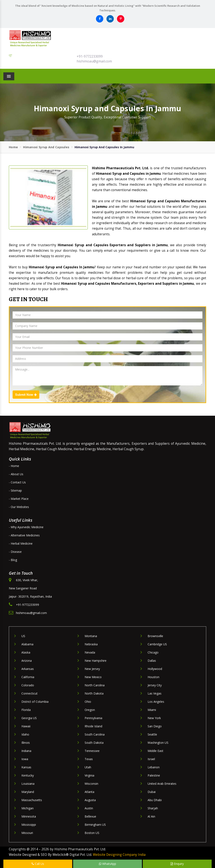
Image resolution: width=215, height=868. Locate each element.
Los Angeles (156, 702)
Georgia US (29, 718)
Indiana (26, 751)
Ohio (88, 702)
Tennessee (92, 751)
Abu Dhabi (155, 800)
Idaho (25, 734)
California (28, 677)
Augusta (90, 800)
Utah (88, 767)
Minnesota (29, 816)
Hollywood (155, 669)
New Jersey (92, 669)
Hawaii (26, 726)
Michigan (28, 808)
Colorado (28, 685)
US (23, 636)
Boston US (92, 833)
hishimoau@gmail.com (94, 61)
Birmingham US (95, 825)
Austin (89, 808)
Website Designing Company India (119, 855)
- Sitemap (15, 490)
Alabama (27, 644)
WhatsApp (107, 864)
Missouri (27, 833)
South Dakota (94, 743)
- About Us (16, 474)
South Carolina (95, 734)
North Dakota (94, 693)
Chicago (153, 652)
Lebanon (154, 767)
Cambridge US (157, 644)
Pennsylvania (93, 718)
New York (154, 718)
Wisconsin (91, 784)
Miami (152, 710)
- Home (14, 466)
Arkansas (28, 669)
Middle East (155, 751)
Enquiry (177, 864)
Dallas (152, 661)
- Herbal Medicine (21, 543)
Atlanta (89, 792)
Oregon (90, 710)
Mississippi (29, 825)
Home (13, 147)
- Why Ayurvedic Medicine (26, 527)
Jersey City (155, 685)
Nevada (90, 652)
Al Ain (151, 816)
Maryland (28, 792)
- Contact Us (17, 482)
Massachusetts (32, 800)
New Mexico (93, 677)
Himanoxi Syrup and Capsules (46, 147)
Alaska (26, 652)
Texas (89, 759)
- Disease (15, 552)
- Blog (13, 560)
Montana (91, 636)
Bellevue (90, 816)
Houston (153, 677)
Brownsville (155, 636)
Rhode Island (93, 726)
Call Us (38, 864)
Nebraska (91, 644)
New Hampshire (96, 661)
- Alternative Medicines (24, 535)
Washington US (158, 743)
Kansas (26, 767)
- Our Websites (19, 507)
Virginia (89, 775)
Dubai (152, 792)
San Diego (155, 726)
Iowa (25, 759)
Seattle (152, 734)
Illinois (26, 743)
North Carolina (95, 685)
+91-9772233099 (90, 56)
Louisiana (28, 784)
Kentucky (28, 775)
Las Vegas (155, 693)
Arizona (27, 661)
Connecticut (29, 693)
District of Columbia (35, 702)
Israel (151, 759)
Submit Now (26, 395)
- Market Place (19, 499)
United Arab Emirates (162, 784)
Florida (26, 710)
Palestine (154, 775)
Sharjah (153, 808)
